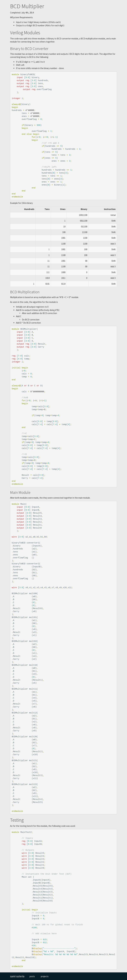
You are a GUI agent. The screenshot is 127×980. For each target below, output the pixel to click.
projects (45, 976)
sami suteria (17, 976)
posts (32, 976)
